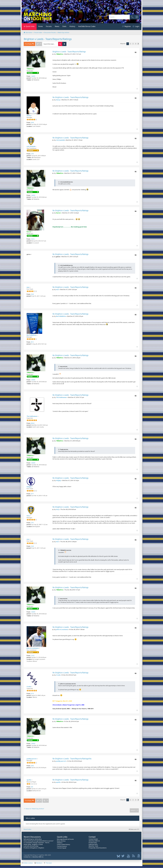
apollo (29, 780)
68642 (33, 423)
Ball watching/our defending (33, 839)
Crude (29, 687)
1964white (30, 69)
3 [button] (133, 44)
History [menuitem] (72, 26)
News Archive (61, 841)
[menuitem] (135, 27)
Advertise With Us (94, 841)
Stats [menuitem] (64, 26)
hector (29, 232)
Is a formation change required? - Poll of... (37, 843)
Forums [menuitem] (49, 26)
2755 (32, 523)
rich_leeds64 (31, 146)
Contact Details (93, 839)
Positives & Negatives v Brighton (34, 848)
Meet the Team (93, 846)
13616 (33, 239)
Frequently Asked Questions (98, 848)
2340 (32, 294)
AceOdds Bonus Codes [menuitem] (87, 26)
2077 (32, 494)
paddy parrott (32, 759)
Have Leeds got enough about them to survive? (39, 841)
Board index (27, 829)
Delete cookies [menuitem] (27, 863)
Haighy (29, 487)
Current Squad (62, 848)
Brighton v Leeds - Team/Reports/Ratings (48, 39)
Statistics (60, 843)
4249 (32, 122)
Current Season (62, 846)
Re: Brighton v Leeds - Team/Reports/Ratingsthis (72, 759)
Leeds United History (64, 845)
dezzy (29, 115)
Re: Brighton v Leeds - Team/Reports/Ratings (70, 97)
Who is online (30, 818)
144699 (33, 76)
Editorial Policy (93, 844)
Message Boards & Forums (65, 839)
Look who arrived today (31, 846)
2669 (32, 766)
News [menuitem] (57, 26)
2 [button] (130, 44)
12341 (33, 655)
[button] (138, 44)
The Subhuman (32, 416)
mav (28, 287)
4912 (32, 342)
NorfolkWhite (31, 335)
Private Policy (93, 843)
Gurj (28, 516)
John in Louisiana (33, 648)
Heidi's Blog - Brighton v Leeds (33, 844)
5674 (32, 693)
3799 (32, 154)
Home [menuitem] (40, 26)
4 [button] (136, 44)
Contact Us (27, 857)
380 (32, 787)
